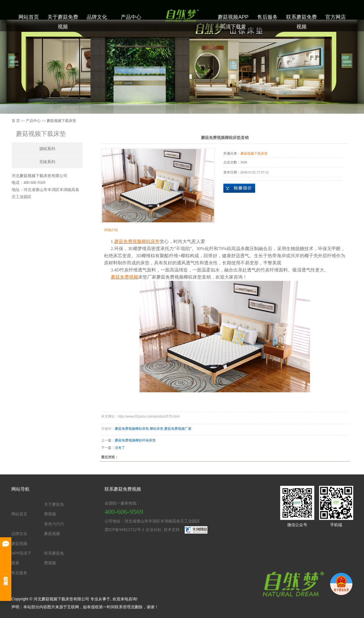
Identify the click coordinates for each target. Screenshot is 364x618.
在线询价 (239, 188)
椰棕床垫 (157, 429)
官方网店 (336, 17)
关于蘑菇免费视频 (63, 22)
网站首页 (29, 17)
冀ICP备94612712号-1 (124, 530)
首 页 (16, 121)
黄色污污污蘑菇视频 (54, 529)
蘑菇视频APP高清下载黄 (233, 22)
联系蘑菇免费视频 (301, 22)
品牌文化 (97, 17)
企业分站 (153, 530)
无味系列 (47, 162)
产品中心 (131, 17)
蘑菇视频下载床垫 (61, 121)
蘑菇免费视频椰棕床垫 (132, 429)
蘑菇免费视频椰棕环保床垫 (135, 440)
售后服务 (267, 17)
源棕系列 (47, 149)
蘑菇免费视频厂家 (178, 429)
